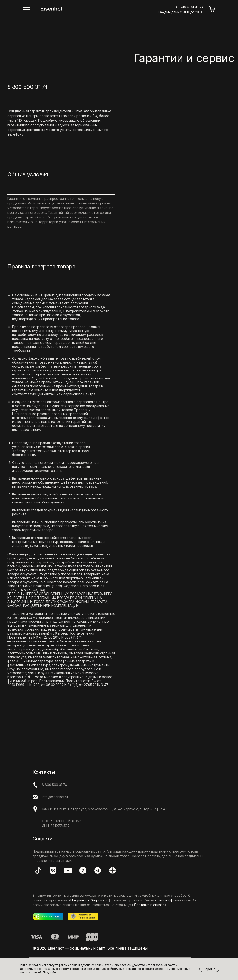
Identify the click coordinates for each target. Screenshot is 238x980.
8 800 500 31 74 (28, 87)
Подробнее (51, 972)
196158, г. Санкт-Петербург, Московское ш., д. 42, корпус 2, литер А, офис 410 (105, 809)
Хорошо (209, 969)
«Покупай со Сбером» (87, 900)
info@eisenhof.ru (55, 797)
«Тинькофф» (165, 900)
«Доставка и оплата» (149, 905)
